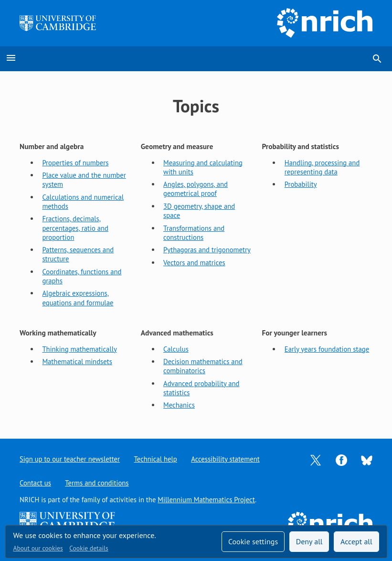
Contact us (35, 483)
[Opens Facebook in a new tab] (341, 459)
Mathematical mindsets (77, 361)
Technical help (156, 459)
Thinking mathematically (79, 349)
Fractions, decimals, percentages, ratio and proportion (75, 228)
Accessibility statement (225, 459)
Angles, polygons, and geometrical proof (196, 189)
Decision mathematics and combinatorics (203, 366)
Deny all (309, 541)
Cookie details (89, 548)
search (377, 59)
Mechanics (179, 405)
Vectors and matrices (194, 263)
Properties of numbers (75, 163)
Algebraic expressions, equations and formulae (78, 298)
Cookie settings (253, 541)
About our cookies (38, 548)
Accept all (356, 541)
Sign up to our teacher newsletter (70, 459)
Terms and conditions (97, 483)
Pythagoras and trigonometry (207, 250)
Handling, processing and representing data (322, 167)
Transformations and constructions (194, 233)
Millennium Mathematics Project (206, 500)
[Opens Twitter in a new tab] (316, 459)
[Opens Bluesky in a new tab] (367, 459)
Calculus (176, 349)
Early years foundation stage (327, 349)
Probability (301, 184)
